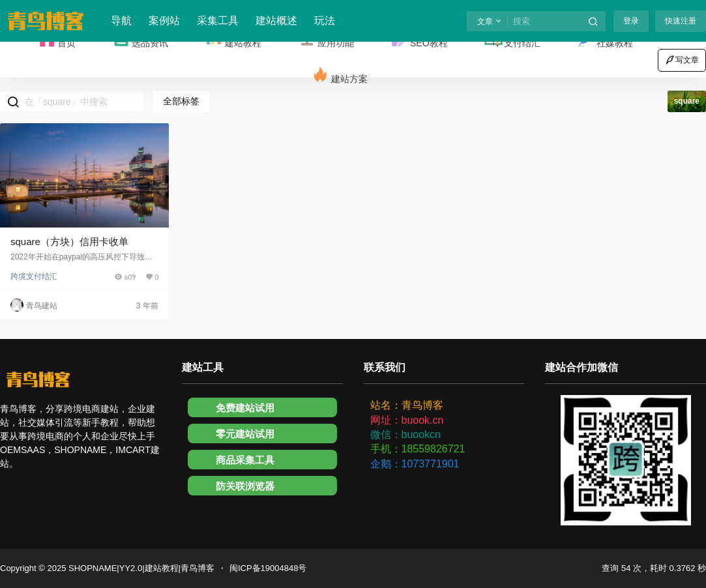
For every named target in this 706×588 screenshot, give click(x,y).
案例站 (164, 21)
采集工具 (218, 21)
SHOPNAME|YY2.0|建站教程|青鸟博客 (140, 568)
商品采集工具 (245, 460)
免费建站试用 (245, 408)
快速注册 (681, 21)
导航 (121, 21)
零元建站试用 (245, 434)
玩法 (325, 21)
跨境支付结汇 (34, 276)
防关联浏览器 (245, 486)
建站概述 (276, 21)
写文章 (682, 60)
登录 (631, 21)
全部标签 (181, 101)
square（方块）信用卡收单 (69, 242)
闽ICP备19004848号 (268, 568)
